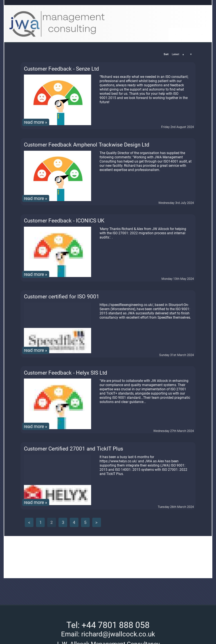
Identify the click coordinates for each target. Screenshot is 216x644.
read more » (36, 122)
